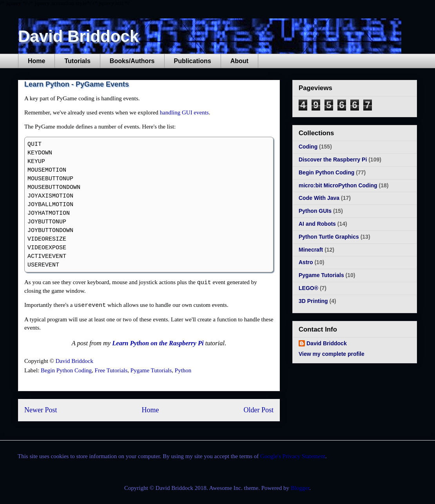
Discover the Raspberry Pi (333, 160)
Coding (308, 147)
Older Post (259, 410)
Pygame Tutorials (151, 370)
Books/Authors (132, 61)
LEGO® (308, 288)
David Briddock (78, 36)
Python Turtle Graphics (329, 237)
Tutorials (77, 61)
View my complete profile (332, 354)
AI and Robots (317, 224)
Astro (306, 262)
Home (36, 61)
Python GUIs (315, 211)
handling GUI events (184, 112)
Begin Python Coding (66, 370)
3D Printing (313, 301)
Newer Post (41, 410)
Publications (193, 61)
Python (183, 370)
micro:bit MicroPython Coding (338, 185)
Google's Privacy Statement (293, 456)
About (239, 61)
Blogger (300, 488)
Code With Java (319, 198)
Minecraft (311, 250)
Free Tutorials (111, 370)
